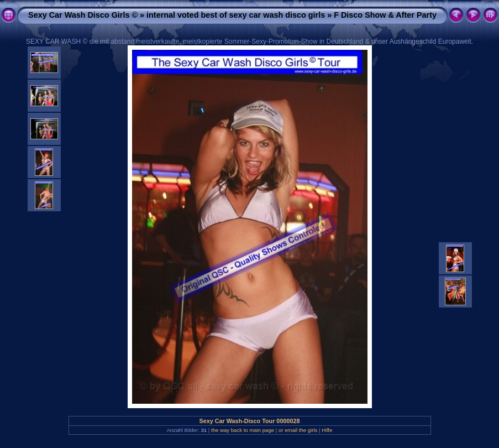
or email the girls (298, 430)
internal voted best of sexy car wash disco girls (236, 15)
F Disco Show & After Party (385, 15)
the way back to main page (243, 430)
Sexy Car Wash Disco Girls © (83, 15)
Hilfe (327, 430)
